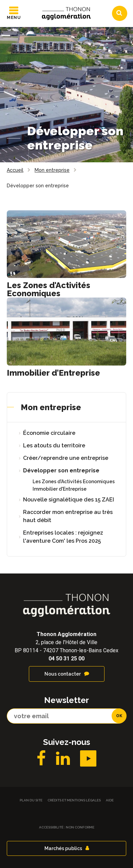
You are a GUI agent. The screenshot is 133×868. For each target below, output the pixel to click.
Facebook (41, 758)
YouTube (88, 758)
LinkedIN (63, 758)
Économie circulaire (49, 433)
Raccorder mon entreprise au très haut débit (68, 516)
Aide (110, 800)
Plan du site (31, 800)
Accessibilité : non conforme (67, 827)
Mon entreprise (51, 407)
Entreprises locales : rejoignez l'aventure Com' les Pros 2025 (63, 537)
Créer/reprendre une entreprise (66, 458)
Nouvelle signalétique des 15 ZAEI (69, 500)
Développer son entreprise (61, 471)
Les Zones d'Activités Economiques (49, 289)
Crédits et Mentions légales (74, 800)
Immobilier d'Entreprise (53, 373)
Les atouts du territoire (54, 445)
